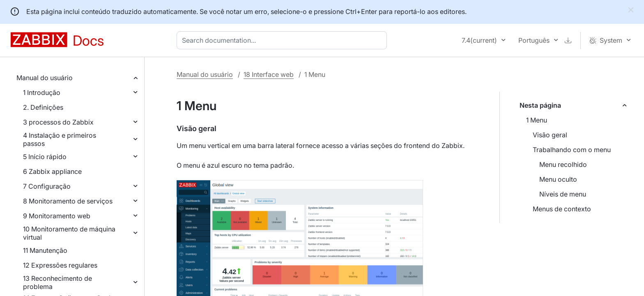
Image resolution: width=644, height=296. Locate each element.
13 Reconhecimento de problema (57, 282)
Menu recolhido (563, 164)
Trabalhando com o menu (572, 150)
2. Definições (43, 107)
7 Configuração (47, 186)
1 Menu (537, 120)
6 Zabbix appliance (52, 171)
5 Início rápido (45, 157)
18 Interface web (269, 74)
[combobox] (283, 40)
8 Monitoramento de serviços (68, 201)
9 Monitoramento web (57, 216)
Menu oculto (558, 179)
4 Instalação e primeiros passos (60, 139)
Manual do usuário (45, 78)
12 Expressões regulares (60, 265)
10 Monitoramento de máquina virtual (69, 233)
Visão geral (550, 135)
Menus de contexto (562, 209)
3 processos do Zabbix (58, 122)
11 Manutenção (45, 250)
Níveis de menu (563, 194)
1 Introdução (42, 92)
